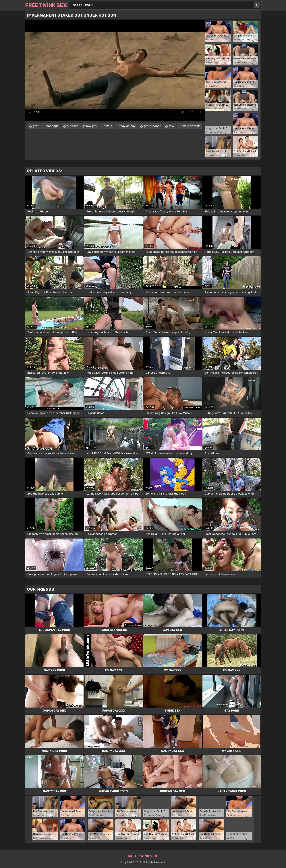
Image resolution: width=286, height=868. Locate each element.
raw (171, 126)
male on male (191, 126)
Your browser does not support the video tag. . (115, 71)
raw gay (92, 126)
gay (35, 126)
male (109, 126)
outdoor (72, 126)
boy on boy (128, 126)
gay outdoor (152, 126)
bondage (52, 126)
